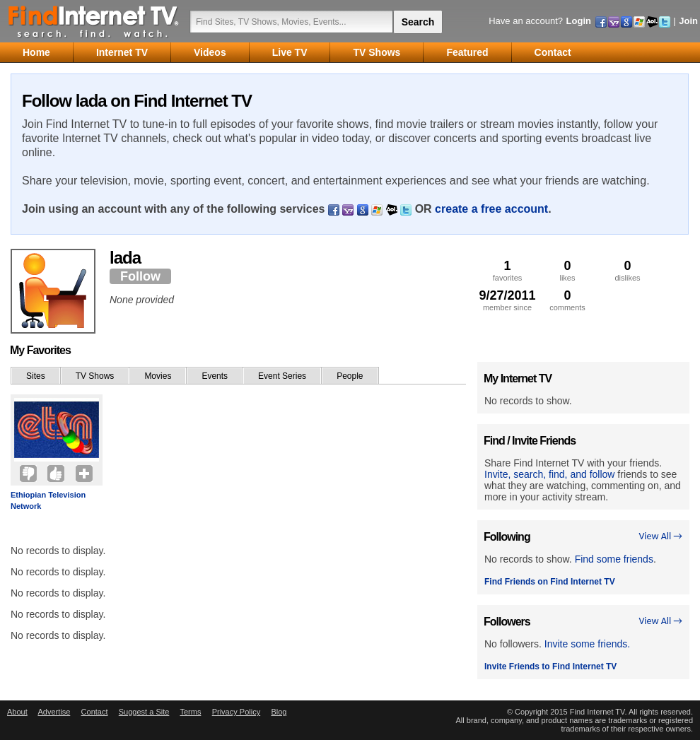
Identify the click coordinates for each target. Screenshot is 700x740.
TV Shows (95, 376)
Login (579, 21)
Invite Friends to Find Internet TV (550, 666)
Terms (190, 712)
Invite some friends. (587, 644)
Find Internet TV (94, 21)
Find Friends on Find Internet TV (550, 582)
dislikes (628, 270)
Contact (95, 712)
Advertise (54, 712)
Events (215, 376)
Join (688, 21)
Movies (158, 376)
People (350, 376)
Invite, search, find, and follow (549, 474)
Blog (279, 712)
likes (567, 270)
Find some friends (614, 559)
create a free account (491, 209)
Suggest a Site (144, 712)
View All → (660, 536)
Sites (36, 376)
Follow (140, 276)
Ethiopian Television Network (48, 500)
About (17, 712)
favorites (507, 270)
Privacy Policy (236, 712)
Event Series (282, 376)
